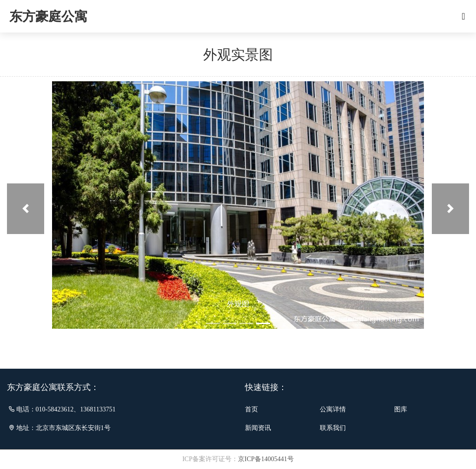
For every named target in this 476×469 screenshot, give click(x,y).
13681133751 (98, 409)
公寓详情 (333, 409)
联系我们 (333, 428)
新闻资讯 (258, 428)
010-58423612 (55, 409)
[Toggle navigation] (463, 16)
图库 (401, 409)
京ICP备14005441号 (266, 459)
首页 (251, 409)
